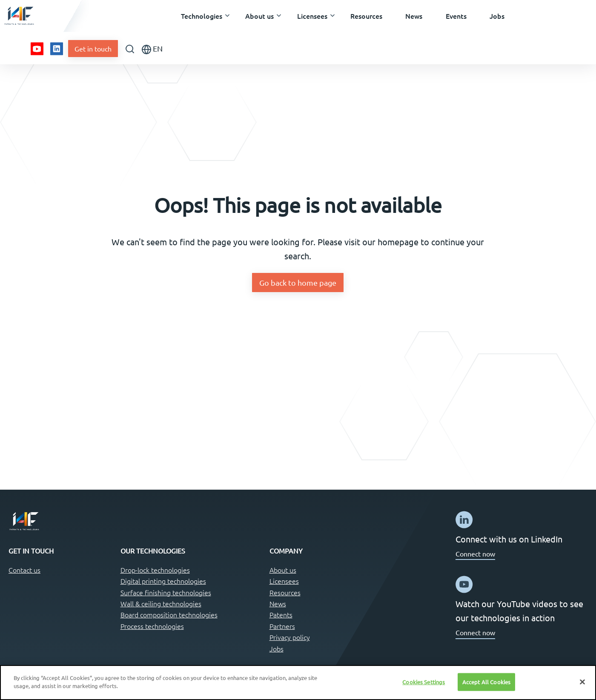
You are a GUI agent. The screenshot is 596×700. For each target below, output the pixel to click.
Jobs (277, 648)
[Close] (582, 682)
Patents (281, 614)
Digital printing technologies (163, 581)
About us (283, 570)
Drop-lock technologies (155, 570)
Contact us (24, 570)
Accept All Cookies (486, 682)
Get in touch (93, 49)
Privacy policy (290, 637)
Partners (282, 626)
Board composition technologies (169, 614)
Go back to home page (298, 283)
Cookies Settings (424, 682)
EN (152, 49)
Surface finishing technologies (166, 592)
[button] (202, 16)
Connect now (475, 554)
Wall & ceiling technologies (161, 603)
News (278, 603)
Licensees (284, 581)
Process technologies (152, 626)
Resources (285, 592)
